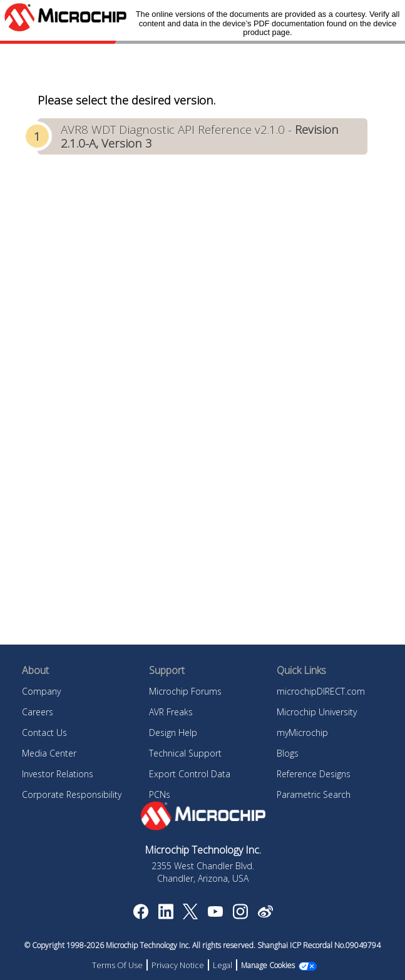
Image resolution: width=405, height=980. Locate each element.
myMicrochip (302, 732)
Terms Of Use (117, 965)
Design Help (173, 732)
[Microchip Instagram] (240, 916)
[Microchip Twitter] (190, 916)
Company (41, 691)
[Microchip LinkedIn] (166, 916)
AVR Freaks (171, 712)
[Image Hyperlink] (215, 913)
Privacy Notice (178, 965)
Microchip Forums (185, 691)
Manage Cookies (268, 965)
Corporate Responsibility (72, 794)
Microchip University (317, 712)
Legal (223, 965)
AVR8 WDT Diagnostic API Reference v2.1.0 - (200, 136)
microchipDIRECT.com (321, 691)
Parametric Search (314, 794)
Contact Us (44, 732)
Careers (38, 712)
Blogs (288, 753)
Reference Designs (314, 774)
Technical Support (185, 753)
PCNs (160, 794)
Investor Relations (58, 774)
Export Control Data (190, 774)
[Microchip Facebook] (141, 916)
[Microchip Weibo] (265, 914)
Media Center (49, 753)
